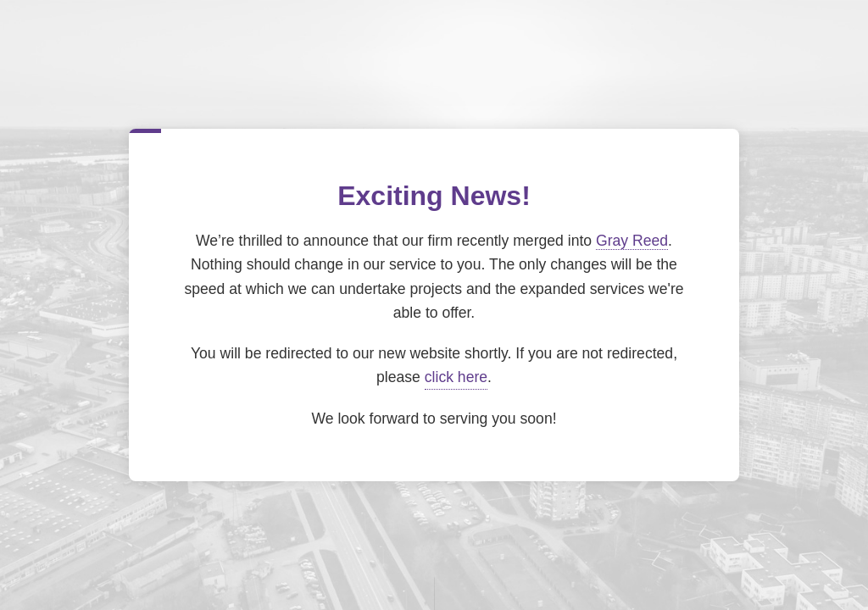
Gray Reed (632, 241)
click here (456, 377)
